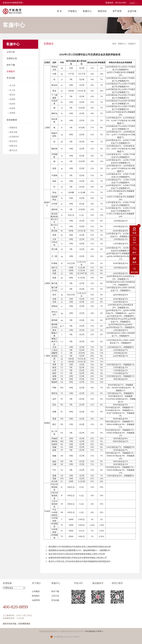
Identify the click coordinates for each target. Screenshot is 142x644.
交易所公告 (12, 58)
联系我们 (36, 596)
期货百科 (102, 11)
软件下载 (11, 65)
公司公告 (11, 52)
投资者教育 (12, 120)
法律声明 (36, 600)
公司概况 (36, 591)
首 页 (59, 11)
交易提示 (11, 71)
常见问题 (11, 78)
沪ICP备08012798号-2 (94, 631)
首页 (114, 44)
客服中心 (87, 11)
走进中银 (132, 11)
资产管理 (117, 11)
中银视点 (72, 11)
